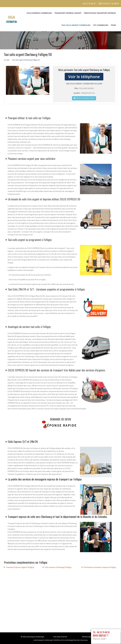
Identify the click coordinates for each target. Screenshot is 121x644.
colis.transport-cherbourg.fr (35, 637)
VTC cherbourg (101, 25)
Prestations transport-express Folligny (100, 567)
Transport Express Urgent (68, 13)
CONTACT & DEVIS (111, 4)
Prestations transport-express (100, 13)
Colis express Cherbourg (39, 13)
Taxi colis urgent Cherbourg (76, 25)
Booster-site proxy (81, 640)
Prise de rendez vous (84, 98)
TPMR (113, 25)
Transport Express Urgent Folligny (20, 567)
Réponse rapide (61, 425)
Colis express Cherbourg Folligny (58, 567)
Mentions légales (88, 637)
